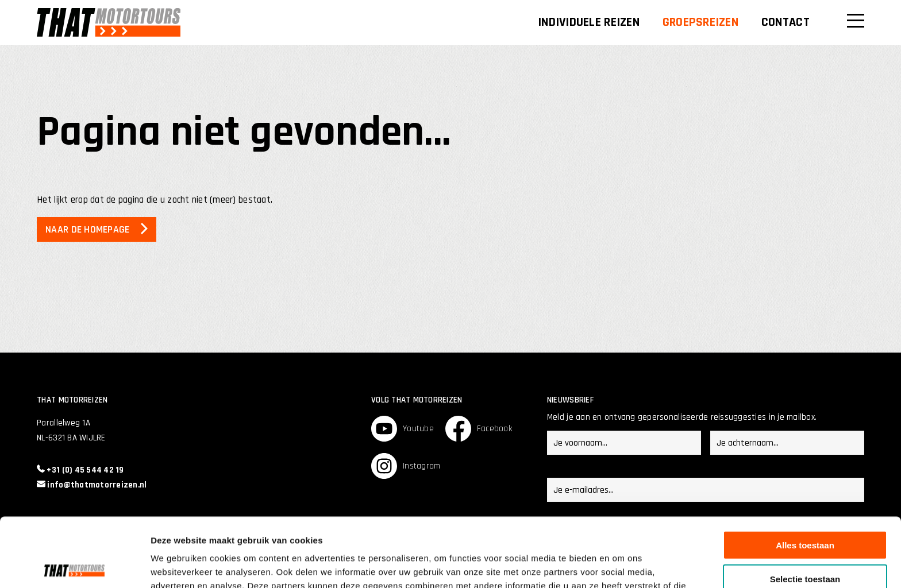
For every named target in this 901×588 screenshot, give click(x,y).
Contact (786, 22)
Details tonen (621, 565)
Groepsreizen (700, 22)
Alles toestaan (805, 473)
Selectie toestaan (805, 507)
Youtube (403, 429)
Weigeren (805, 541)
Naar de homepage (87, 229)
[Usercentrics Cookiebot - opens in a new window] (74, 566)
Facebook (479, 429)
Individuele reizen (589, 22)
